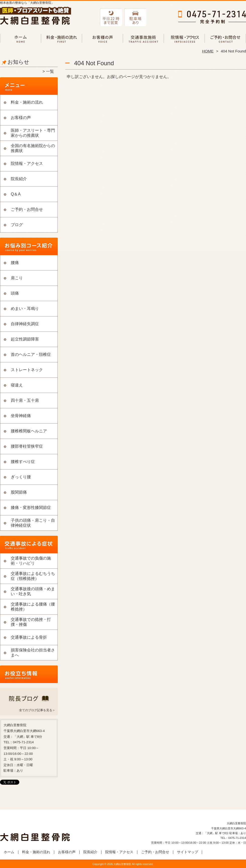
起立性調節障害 (25, 339)
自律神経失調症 (25, 324)
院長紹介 (19, 179)
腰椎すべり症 (23, 462)
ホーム (21, 39)
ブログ (17, 225)
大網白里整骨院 (122, 864)
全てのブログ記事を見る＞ (37, 710)
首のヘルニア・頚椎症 (31, 354)
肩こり (17, 278)
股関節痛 (19, 492)
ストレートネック (27, 370)
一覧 (50, 71)
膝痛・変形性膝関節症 (31, 508)
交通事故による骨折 (29, 637)
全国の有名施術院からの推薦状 (33, 148)
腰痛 (15, 263)
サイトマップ (188, 852)
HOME (208, 51)
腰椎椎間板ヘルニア (29, 431)
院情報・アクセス (184, 39)
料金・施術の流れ (62, 39)
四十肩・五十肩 (25, 400)
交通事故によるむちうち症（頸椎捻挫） (33, 576)
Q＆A (16, 194)
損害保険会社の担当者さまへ (33, 653)
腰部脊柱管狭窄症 (27, 446)
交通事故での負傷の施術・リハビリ (143, 39)
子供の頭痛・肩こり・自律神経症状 (33, 523)
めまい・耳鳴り (25, 309)
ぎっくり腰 (21, 477)
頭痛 (15, 293)
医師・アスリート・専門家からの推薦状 (33, 133)
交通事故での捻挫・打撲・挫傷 (31, 622)
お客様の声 (103, 39)
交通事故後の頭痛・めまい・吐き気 (33, 591)
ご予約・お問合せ (225, 39)
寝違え (17, 385)
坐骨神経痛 (21, 416)
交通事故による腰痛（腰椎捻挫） (33, 607)
